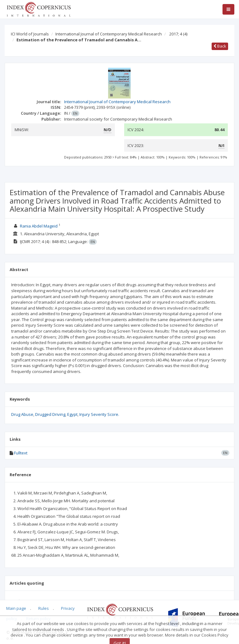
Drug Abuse (22, 414)
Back (220, 46)
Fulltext (21, 453)
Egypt (72, 414)
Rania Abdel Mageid (39, 226)
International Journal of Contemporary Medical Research (109, 34)
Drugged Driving (50, 414)
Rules (44, 608)
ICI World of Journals (30, 34)
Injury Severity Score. (99, 414)
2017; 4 (178, 34)
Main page (16, 608)
